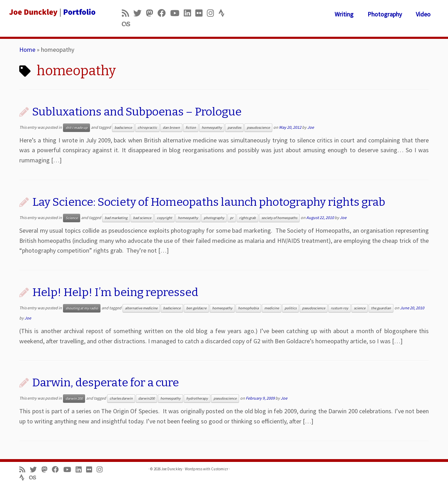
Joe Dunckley (172, 469)
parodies (234, 128)
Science (72, 218)
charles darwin (121, 398)
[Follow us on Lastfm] (128, 24)
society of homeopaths (279, 218)
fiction (191, 128)
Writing (344, 14)
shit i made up (76, 128)
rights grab (247, 218)
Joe (311, 127)
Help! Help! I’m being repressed (115, 292)
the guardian (381, 308)
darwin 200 (74, 398)
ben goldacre (196, 308)
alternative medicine (141, 308)
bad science (142, 218)
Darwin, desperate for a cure (106, 382)
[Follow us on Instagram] (213, 13)
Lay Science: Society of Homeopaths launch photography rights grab (209, 202)
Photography (385, 14)
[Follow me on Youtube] (177, 13)
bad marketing (116, 218)
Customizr (220, 469)
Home (27, 50)
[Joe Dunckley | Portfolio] (52, 12)
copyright (164, 218)
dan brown (171, 128)
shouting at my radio (82, 308)
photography (214, 218)
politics (290, 308)
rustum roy (339, 308)
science (360, 308)
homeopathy (212, 128)
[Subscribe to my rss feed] (128, 13)
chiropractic (147, 128)
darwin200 (146, 398)
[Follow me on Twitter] (140, 13)
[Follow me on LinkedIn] (190, 13)
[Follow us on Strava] (224, 13)
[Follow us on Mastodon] (152, 13)
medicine (272, 308)
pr (232, 218)
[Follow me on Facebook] (164, 13)
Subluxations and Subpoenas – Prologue (137, 112)
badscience (123, 128)
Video (423, 14)
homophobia (248, 308)
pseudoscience (258, 128)
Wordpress (194, 469)
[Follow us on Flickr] (201, 13)
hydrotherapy (197, 398)
